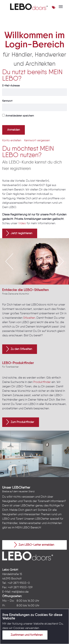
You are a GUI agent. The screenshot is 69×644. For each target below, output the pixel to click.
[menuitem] (12, 141)
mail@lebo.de (20, 592)
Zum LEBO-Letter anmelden (34, 545)
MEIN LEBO (23, 528)
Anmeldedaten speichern (18, 115)
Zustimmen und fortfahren (24, 635)
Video (22, 223)
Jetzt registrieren (19, 233)
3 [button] (37, 274)
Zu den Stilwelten (19, 349)
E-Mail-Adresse (11, 86)
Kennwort (7, 101)
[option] (34, 261)
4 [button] (43, 274)
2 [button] (32, 274)
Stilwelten (29, 318)
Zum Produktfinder (20, 422)
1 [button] (26, 274)
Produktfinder (42, 382)
